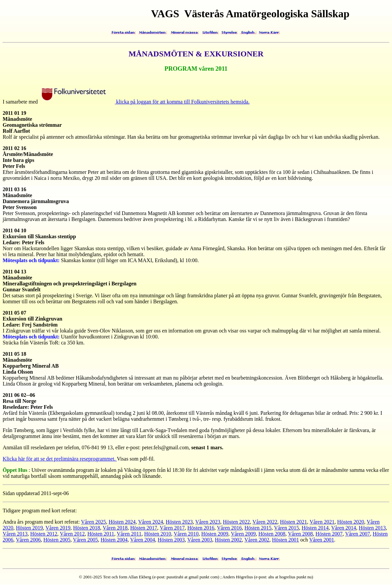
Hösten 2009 (215, 534)
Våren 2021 (322, 522)
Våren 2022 (265, 522)
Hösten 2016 (201, 528)
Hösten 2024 (122, 522)
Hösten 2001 (285, 540)
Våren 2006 (28, 540)
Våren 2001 (322, 540)
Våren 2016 (229, 528)
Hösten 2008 (272, 534)
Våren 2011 (129, 534)
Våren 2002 (257, 540)
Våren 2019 (58, 528)
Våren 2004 (143, 540)
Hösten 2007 (329, 534)
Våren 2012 (72, 534)
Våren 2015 (287, 528)
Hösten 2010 (157, 534)
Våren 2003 (200, 540)
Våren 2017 (172, 528)
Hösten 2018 (86, 528)
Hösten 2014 (315, 528)
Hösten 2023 (179, 522)
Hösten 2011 (101, 534)
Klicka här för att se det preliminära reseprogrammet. (60, 459)
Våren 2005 (85, 540)
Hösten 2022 (236, 522)
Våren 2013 (15, 534)
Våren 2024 (151, 522)
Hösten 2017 (144, 528)
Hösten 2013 (372, 528)
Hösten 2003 (171, 540)
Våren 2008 (301, 534)
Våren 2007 (358, 534)
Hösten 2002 (228, 540)
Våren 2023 (208, 522)
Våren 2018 (115, 528)
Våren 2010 (186, 534)
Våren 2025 (93, 522)
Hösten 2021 (294, 522)
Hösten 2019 (29, 528)
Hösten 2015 (258, 528)
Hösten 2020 (351, 522)
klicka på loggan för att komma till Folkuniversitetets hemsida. (145, 102)
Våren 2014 (344, 528)
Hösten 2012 (44, 534)
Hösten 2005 (57, 540)
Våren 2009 (243, 534)
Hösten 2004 (114, 540)
